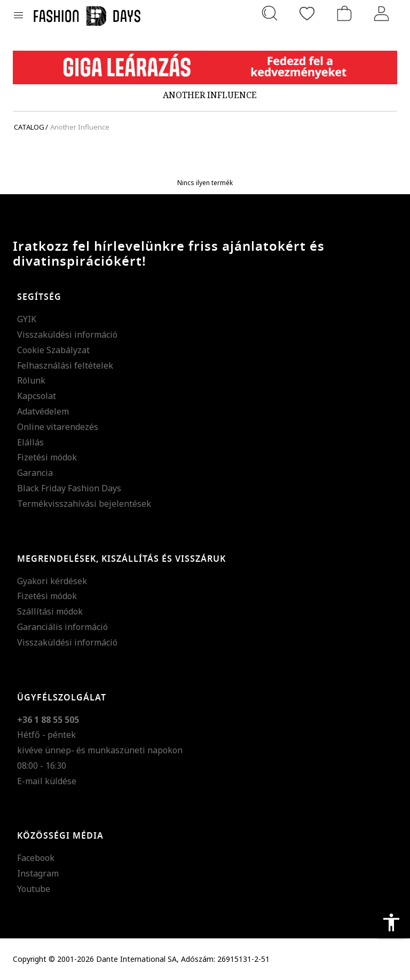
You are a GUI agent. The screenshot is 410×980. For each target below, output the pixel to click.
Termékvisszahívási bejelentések (84, 504)
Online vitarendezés (58, 427)
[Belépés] (382, 13)
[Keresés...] (270, 13)
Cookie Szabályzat (53, 350)
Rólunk (31, 380)
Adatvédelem (43, 411)
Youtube (34, 889)
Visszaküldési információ (67, 334)
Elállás (30, 442)
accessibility (391, 922)
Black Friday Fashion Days (69, 488)
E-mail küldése (47, 781)
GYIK (27, 319)
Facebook (36, 858)
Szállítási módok (50, 611)
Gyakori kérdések (52, 581)
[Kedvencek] (307, 13)
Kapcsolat (37, 396)
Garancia (35, 473)
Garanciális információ (62, 627)
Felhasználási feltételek (65, 365)
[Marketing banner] (205, 67)
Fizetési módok (47, 457)
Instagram (38, 873)
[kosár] (344, 13)
